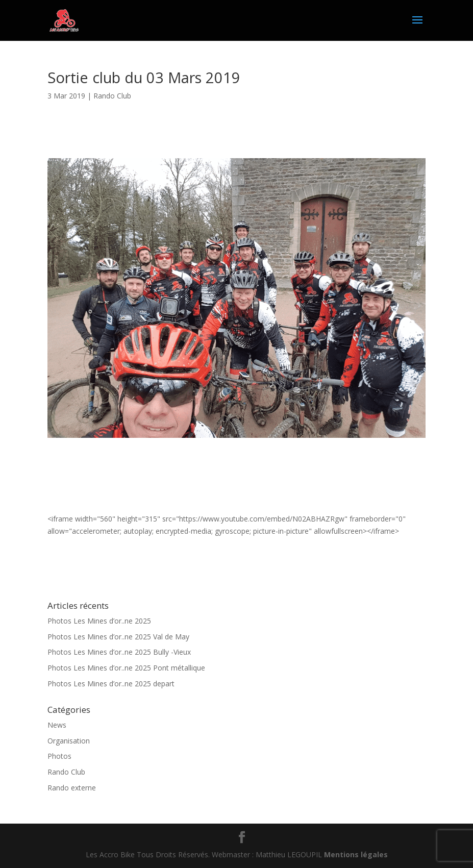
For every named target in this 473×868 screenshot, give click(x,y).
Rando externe (72, 788)
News (57, 725)
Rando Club (112, 96)
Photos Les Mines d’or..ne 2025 (99, 621)
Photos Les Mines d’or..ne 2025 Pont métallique (126, 668)
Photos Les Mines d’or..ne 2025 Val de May (118, 637)
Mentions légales (356, 854)
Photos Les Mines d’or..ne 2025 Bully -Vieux (119, 652)
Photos (59, 756)
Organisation (69, 741)
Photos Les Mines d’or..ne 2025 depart (111, 684)
